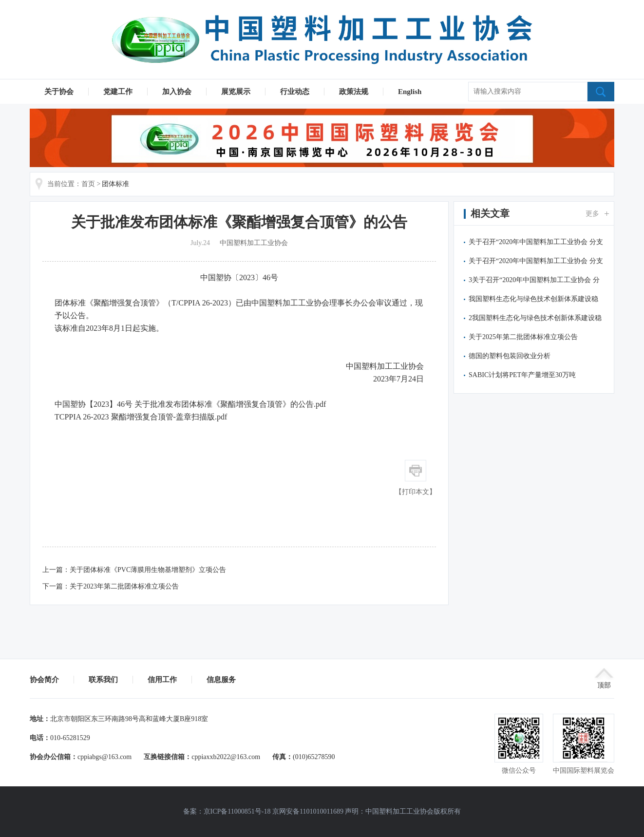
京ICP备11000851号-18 (237, 811)
